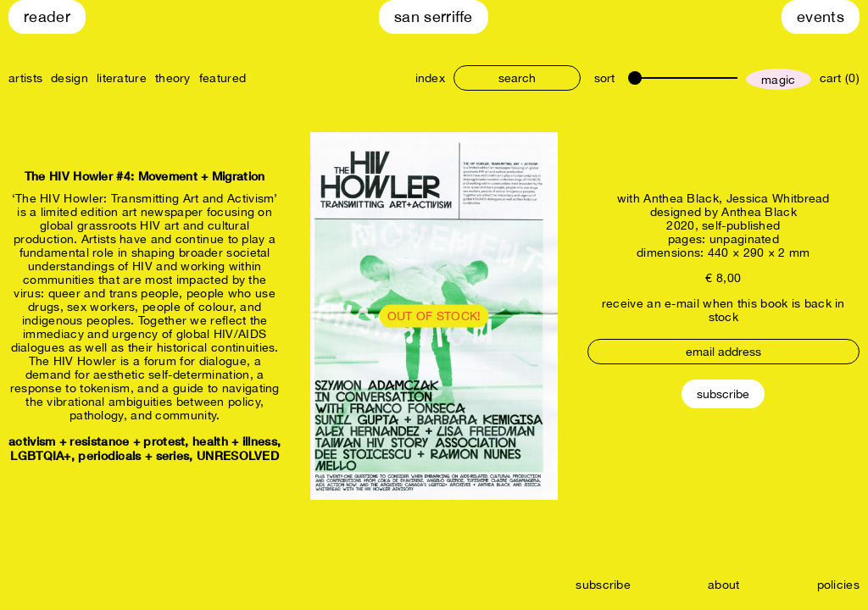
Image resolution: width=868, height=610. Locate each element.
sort (604, 78)
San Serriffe (434, 17)
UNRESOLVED (238, 455)
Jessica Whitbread (778, 198)
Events (821, 17)
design (70, 78)
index (431, 78)
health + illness (235, 441)
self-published (741, 225)
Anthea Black (681, 198)
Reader (47, 17)
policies (838, 585)
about (724, 585)
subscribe (603, 585)
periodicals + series (134, 455)
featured (223, 78)
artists (25, 78)
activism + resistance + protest (97, 441)
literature (122, 78)
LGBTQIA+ (40, 455)
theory (173, 78)
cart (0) (840, 78)
